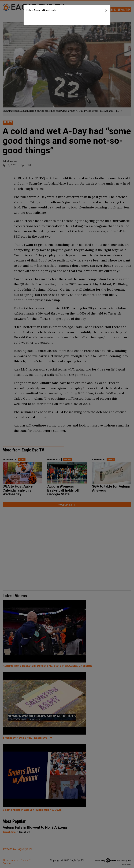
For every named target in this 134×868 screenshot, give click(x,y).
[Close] (106, 11)
